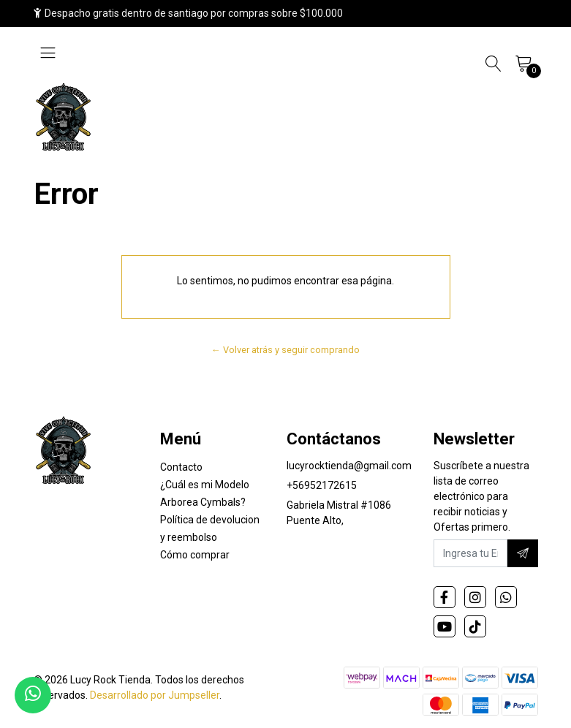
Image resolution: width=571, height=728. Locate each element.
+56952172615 (322, 485)
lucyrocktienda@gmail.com (349, 466)
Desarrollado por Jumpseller (155, 695)
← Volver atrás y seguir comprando (285, 350)
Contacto (181, 467)
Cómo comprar (195, 555)
